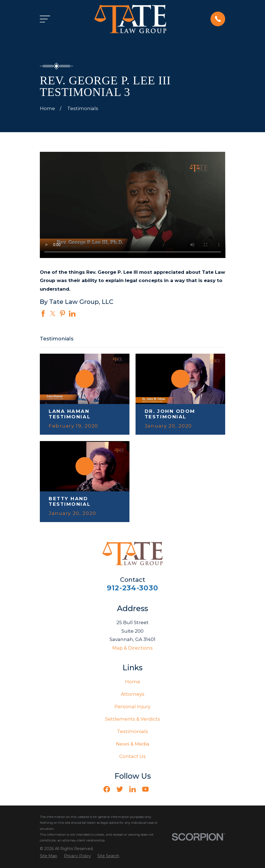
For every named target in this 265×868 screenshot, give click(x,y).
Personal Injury (132, 707)
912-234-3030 (132, 588)
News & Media (133, 744)
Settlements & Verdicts (133, 719)
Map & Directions (132, 648)
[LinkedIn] (132, 789)
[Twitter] (120, 789)
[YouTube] (146, 789)
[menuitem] (49, 856)
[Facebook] (107, 789)
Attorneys (133, 694)
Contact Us (132, 756)
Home (133, 682)
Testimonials (132, 731)
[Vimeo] (158, 789)
